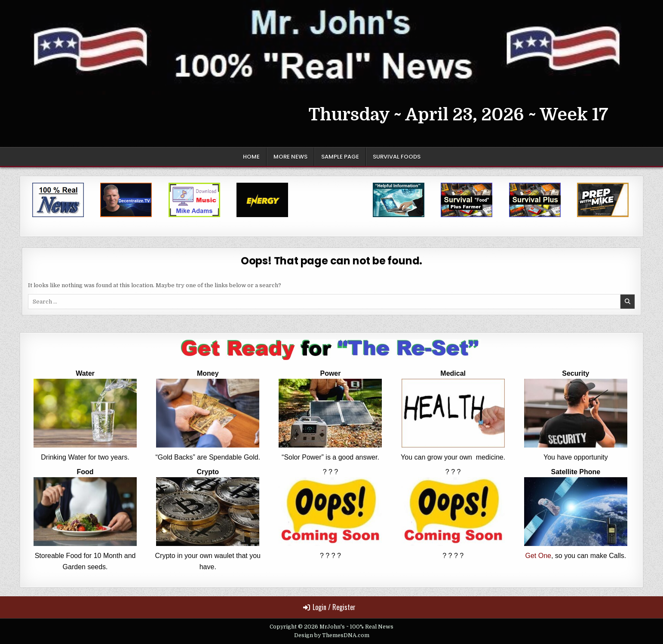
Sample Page (340, 157)
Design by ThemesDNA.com (332, 635)
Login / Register (329, 607)
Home (251, 157)
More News (290, 157)
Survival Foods (397, 157)
